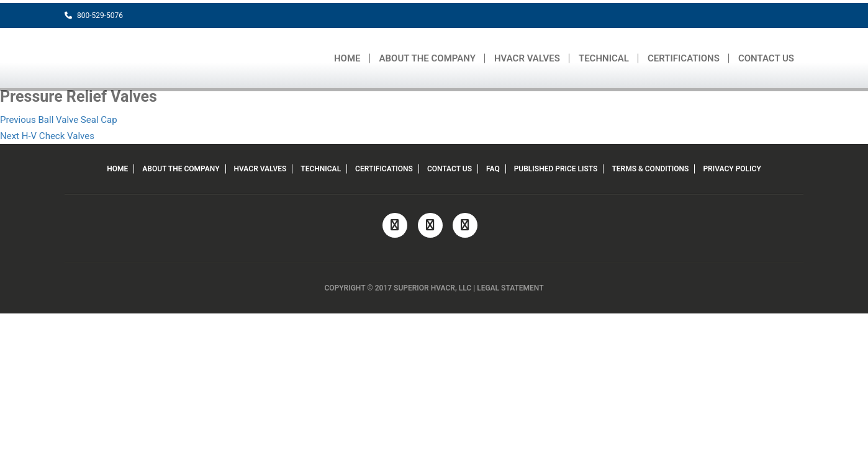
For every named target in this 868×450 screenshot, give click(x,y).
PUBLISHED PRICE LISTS (556, 169)
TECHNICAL (604, 58)
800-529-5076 (94, 16)
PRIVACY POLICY (732, 169)
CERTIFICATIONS (684, 58)
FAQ (493, 169)
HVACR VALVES (527, 58)
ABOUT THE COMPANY (427, 58)
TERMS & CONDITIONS (650, 169)
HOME (347, 58)
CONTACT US (766, 58)
